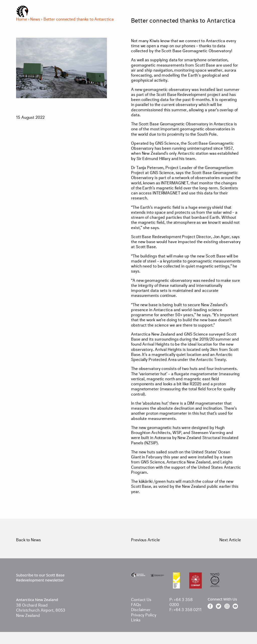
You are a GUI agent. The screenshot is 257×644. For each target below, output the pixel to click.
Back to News (28, 539)
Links (136, 619)
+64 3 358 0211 (187, 609)
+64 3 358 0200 (181, 601)
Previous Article (145, 539)
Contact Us (141, 599)
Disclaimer (141, 609)
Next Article (230, 539)
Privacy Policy (144, 614)
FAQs (136, 604)
